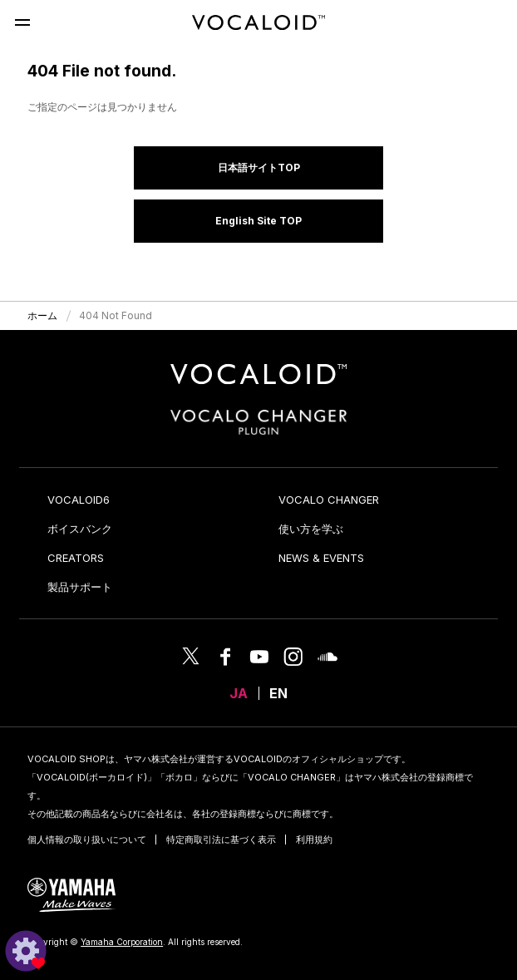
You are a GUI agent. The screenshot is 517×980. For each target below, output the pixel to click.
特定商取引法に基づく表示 (221, 840)
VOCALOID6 (79, 500)
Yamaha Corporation (122, 942)
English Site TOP (258, 221)
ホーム (42, 315)
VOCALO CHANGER (329, 500)
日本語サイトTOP (259, 167)
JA (239, 693)
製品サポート (80, 587)
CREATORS (76, 558)
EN (278, 693)
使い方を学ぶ (311, 529)
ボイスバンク (80, 529)
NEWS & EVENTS (321, 558)
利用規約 (314, 840)
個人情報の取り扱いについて (87, 840)
